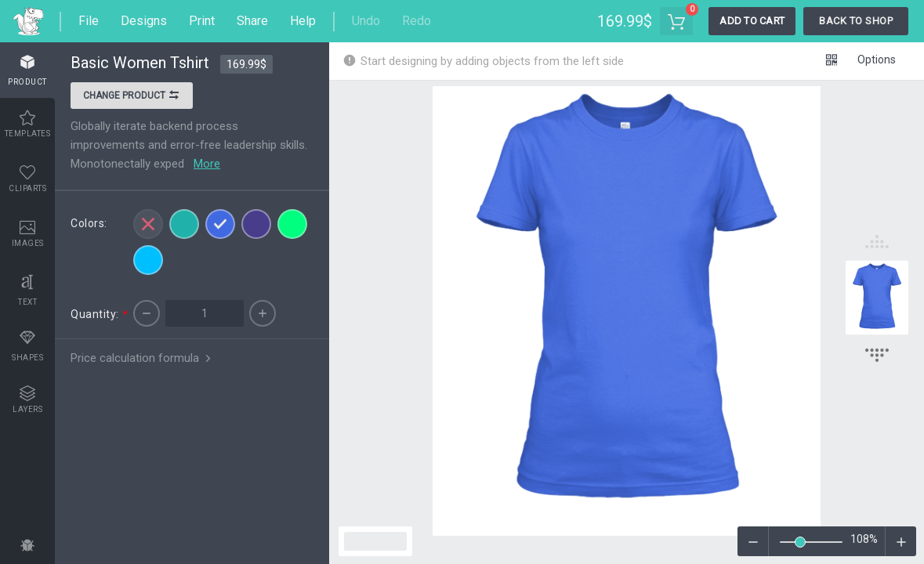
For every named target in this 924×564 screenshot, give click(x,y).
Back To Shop (856, 21)
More (207, 164)
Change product (132, 97)
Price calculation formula (142, 358)
